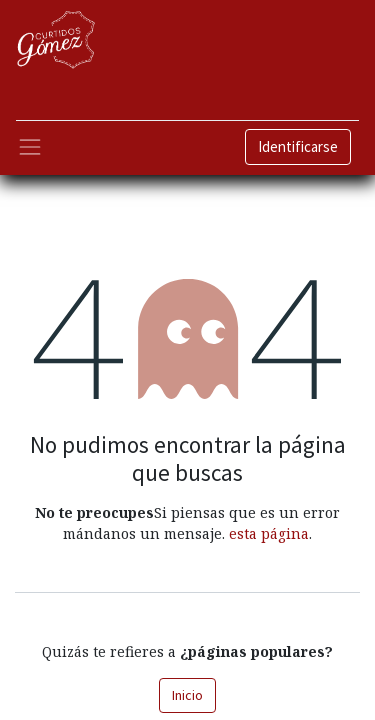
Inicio (187, 695)
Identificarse (298, 146)
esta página (269, 533)
